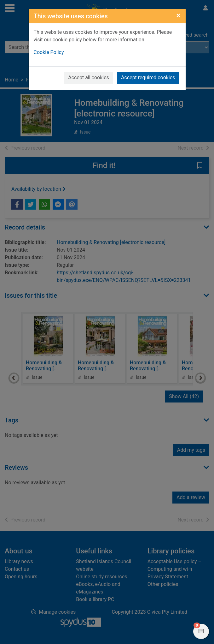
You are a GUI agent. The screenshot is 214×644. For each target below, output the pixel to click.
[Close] (179, 15)
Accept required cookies (148, 78)
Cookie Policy (49, 52)
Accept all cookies (89, 78)
